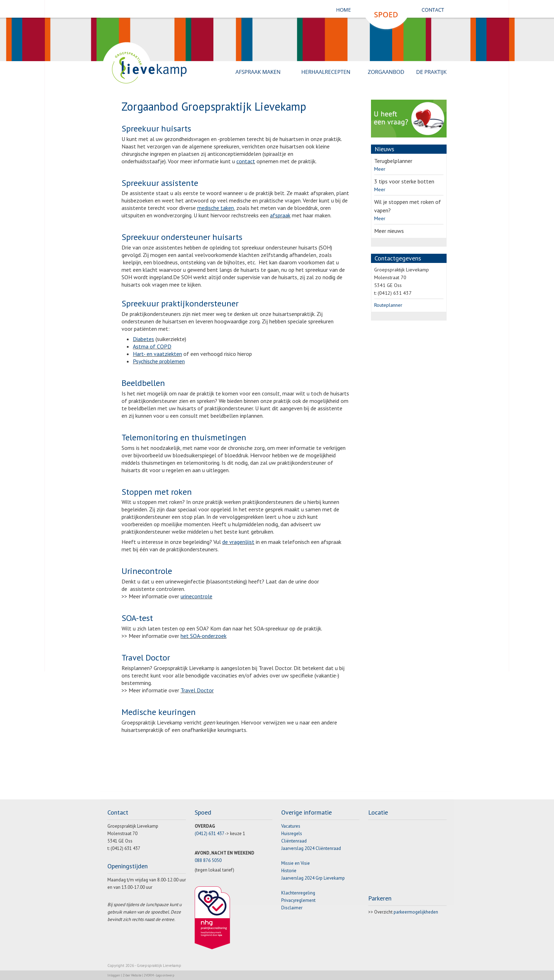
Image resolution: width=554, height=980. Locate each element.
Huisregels (292, 834)
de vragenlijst (238, 542)
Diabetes (143, 339)
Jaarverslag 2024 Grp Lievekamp (313, 878)
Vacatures (291, 826)
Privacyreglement (298, 900)
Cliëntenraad (294, 841)
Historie (289, 871)
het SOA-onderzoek (204, 636)
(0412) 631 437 (209, 834)
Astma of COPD (152, 346)
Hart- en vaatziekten (157, 354)
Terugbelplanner (393, 161)
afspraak (280, 215)
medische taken (216, 208)
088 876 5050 (208, 860)
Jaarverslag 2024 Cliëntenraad (311, 848)
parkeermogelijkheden (416, 912)
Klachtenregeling (298, 893)
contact (246, 161)
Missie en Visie (296, 863)
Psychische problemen (159, 361)
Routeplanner (388, 305)
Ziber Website (132, 975)
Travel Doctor (197, 690)
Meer (380, 169)
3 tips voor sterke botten (404, 181)
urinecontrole (196, 596)
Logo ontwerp (165, 975)
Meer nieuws (389, 231)
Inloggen (114, 975)
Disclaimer (292, 908)
